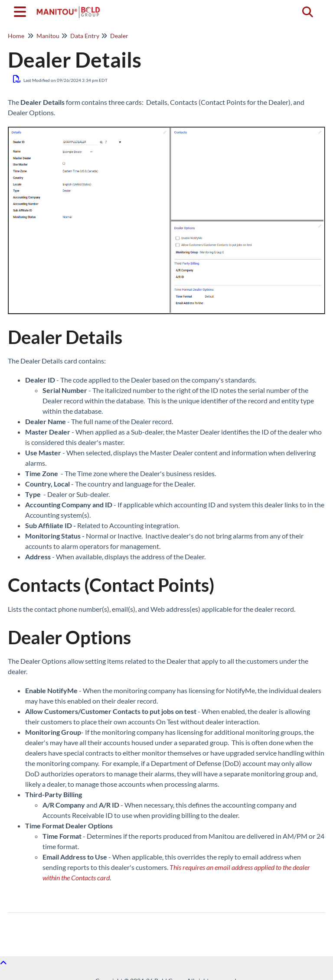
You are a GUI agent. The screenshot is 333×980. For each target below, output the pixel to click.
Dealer (119, 36)
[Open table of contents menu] (22, 10)
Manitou (48, 36)
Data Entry (85, 36)
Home (16, 36)
